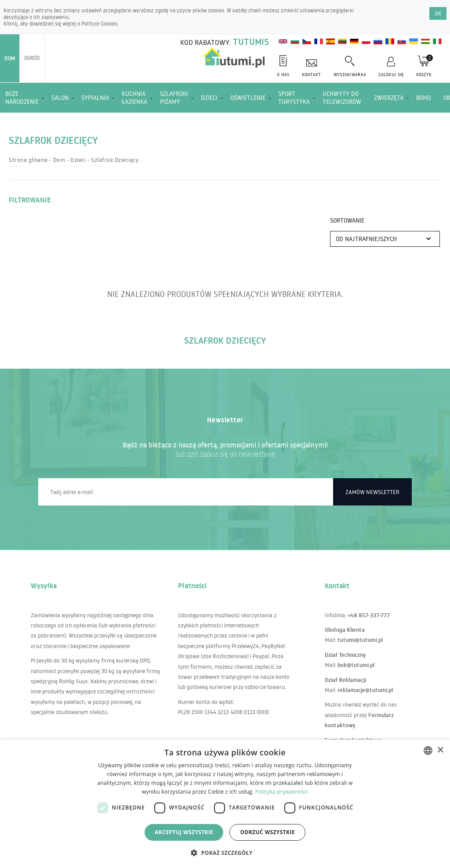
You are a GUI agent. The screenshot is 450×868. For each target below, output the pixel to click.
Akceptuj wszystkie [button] (184, 832)
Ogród (32, 58)
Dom (10, 58)
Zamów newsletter (372, 492)
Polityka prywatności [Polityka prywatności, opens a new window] (282, 792)
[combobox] (428, 751)
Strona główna (28, 160)
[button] (225, 852)
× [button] (440, 750)
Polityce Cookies (99, 24)
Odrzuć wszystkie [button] (267, 832)
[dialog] (225, 804)
